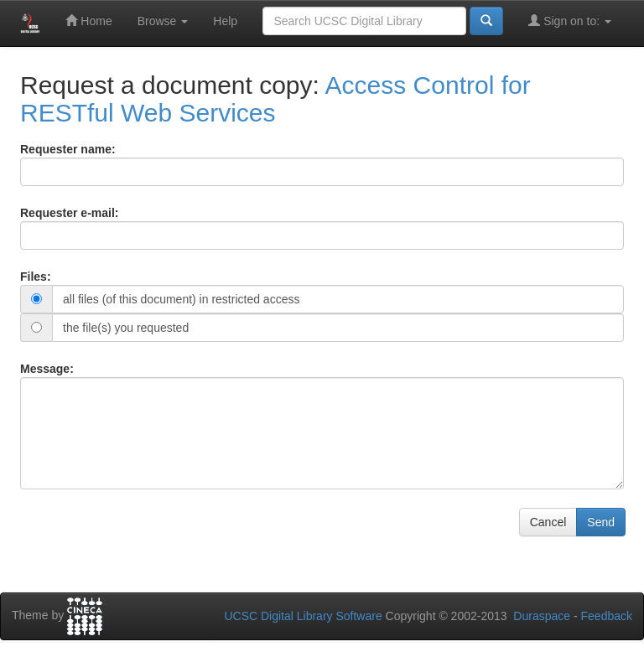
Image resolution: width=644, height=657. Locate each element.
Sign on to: (570, 21)
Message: (47, 369)
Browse (163, 21)
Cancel (548, 522)
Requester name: (68, 149)
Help (225, 21)
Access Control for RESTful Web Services (275, 99)
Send (601, 522)
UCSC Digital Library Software (303, 616)
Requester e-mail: (69, 213)
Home (88, 21)
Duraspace (542, 616)
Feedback (607, 616)
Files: (36, 277)
